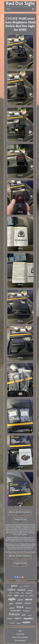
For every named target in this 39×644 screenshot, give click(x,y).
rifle (26, 596)
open (31, 595)
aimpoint (28, 593)
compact (12, 608)
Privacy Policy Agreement (20, 637)
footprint (28, 608)
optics (18, 618)
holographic (16, 610)
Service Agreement (20, 640)
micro (29, 599)
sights (16, 595)
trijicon (27, 586)
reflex (11, 589)
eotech (17, 593)
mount (21, 590)
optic (24, 615)
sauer (26, 622)
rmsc (11, 603)
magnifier (28, 618)
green (14, 586)
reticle (28, 603)
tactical (19, 623)
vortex (19, 603)
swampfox (26, 611)
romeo (12, 623)
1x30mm (30, 591)
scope (10, 618)
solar (22, 593)
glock (22, 596)
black (20, 607)
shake (11, 593)
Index (20, 631)
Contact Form (20, 634)
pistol (20, 600)
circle (9, 595)
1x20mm (30, 615)
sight (12, 599)
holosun (14, 614)
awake (21, 587)
